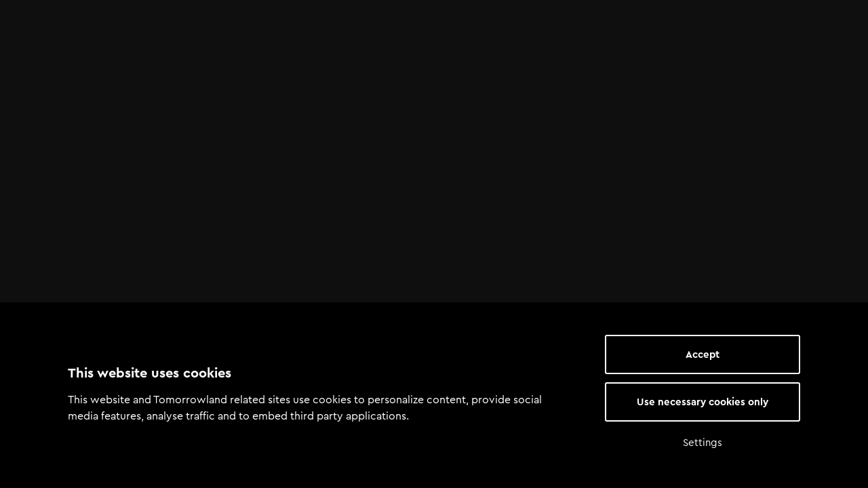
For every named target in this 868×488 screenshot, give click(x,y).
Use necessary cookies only (703, 402)
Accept (703, 354)
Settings (703, 443)
